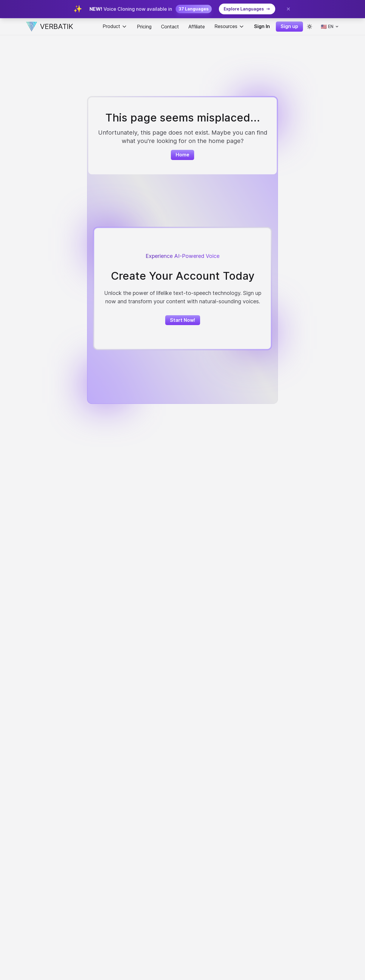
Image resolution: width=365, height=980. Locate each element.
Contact (170, 27)
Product (115, 26)
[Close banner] (288, 9)
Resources (229, 26)
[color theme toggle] (310, 27)
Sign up (289, 26)
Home (182, 155)
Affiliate (197, 27)
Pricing (144, 27)
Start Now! (183, 320)
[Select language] (330, 27)
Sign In (262, 26)
